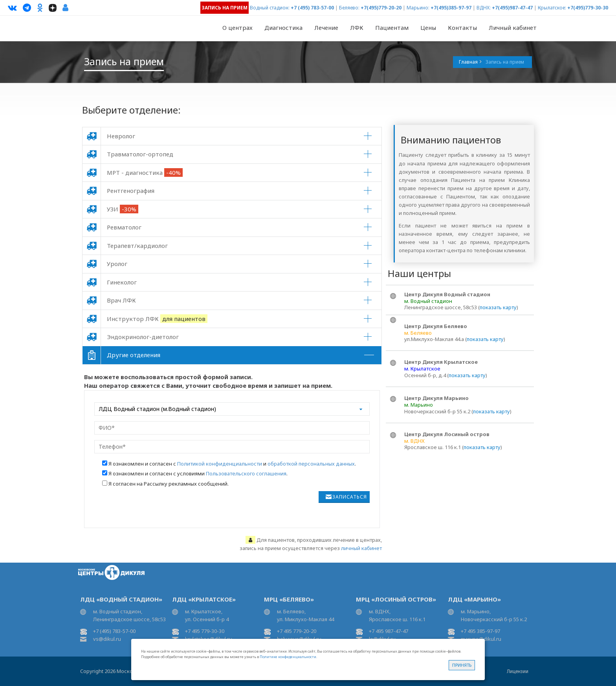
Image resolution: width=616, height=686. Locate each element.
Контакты (462, 28)
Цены (428, 28)
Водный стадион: (270, 8)
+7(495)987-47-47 (512, 8)
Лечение (326, 28)
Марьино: (418, 8)
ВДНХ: (484, 8)
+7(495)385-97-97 (451, 8)
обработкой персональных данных (311, 464)
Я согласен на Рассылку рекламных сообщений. (169, 484)
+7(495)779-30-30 (588, 8)
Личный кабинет (513, 28)
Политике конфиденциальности (288, 657)
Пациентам (392, 28)
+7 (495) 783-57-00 (312, 8)
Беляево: (349, 8)
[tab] (232, 136)
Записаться (350, 497)
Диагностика (283, 28)
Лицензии (518, 671)
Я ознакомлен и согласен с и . (232, 464)
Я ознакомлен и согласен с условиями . (198, 473)
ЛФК (357, 28)
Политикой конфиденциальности (220, 464)
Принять (462, 665)
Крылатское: (552, 8)
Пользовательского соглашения (246, 473)
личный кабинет (361, 548)
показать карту (498, 307)
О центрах (237, 28)
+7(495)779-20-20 (381, 8)
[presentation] (156, 506)
